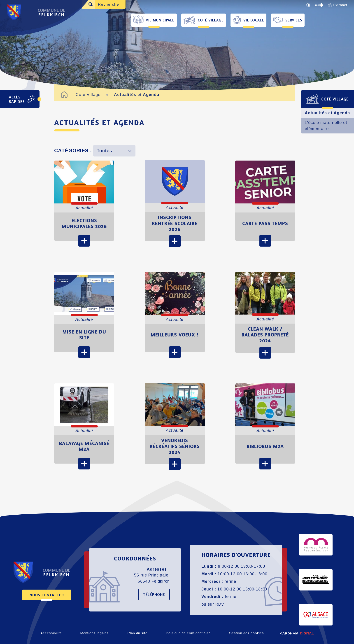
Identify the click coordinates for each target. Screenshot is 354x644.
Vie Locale (254, 20)
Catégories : (73, 150)
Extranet (338, 5)
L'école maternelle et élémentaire (326, 126)
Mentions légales (94, 633)
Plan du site (137, 633)
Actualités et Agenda (327, 113)
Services (294, 20)
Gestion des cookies (246, 633)
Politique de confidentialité (188, 633)
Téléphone (154, 594)
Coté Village (211, 20)
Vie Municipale (160, 20)
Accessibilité (51, 633)
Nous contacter (47, 595)
